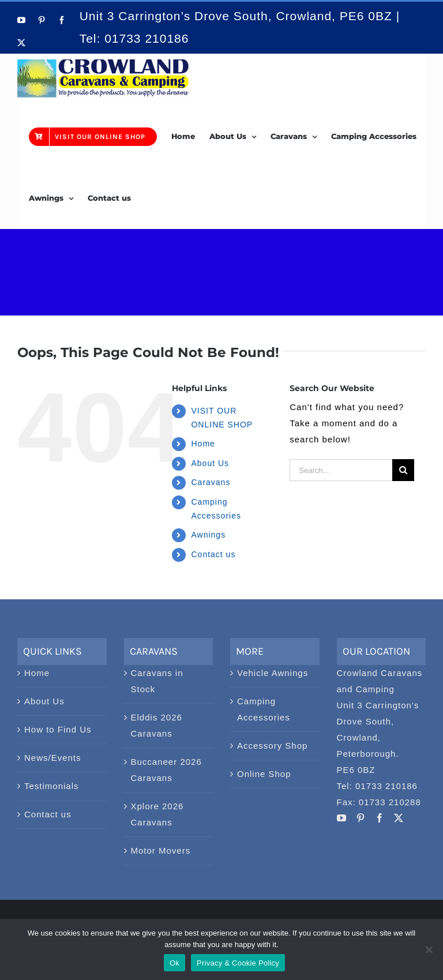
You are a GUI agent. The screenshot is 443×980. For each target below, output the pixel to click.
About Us (210, 463)
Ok (174, 963)
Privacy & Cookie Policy (238, 963)
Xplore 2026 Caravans (157, 814)
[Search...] (341, 470)
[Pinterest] (361, 818)
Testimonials (52, 786)
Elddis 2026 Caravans (157, 725)
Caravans (211, 482)
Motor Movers (161, 851)
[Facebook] (380, 818)
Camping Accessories (264, 709)
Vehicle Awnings (273, 673)
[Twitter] (399, 818)
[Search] (403, 470)
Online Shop (264, 774)
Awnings (208, 535)
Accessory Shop (272, 746)
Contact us (213, 554)
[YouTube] (342, 818)
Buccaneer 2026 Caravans (166, 770)
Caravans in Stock (157, 681)
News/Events (53, 758)
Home (203, 444)
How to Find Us (58, 729)
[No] (429, 949)
